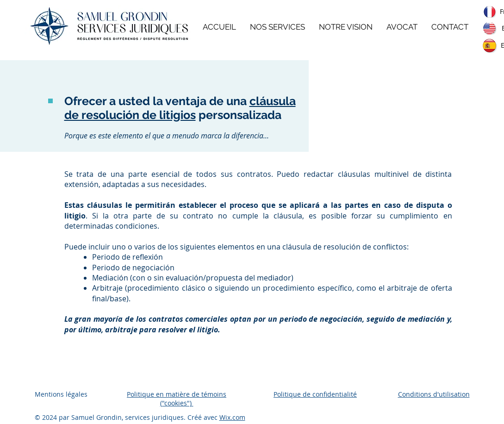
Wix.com (232, 417)
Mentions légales (61, 394)
